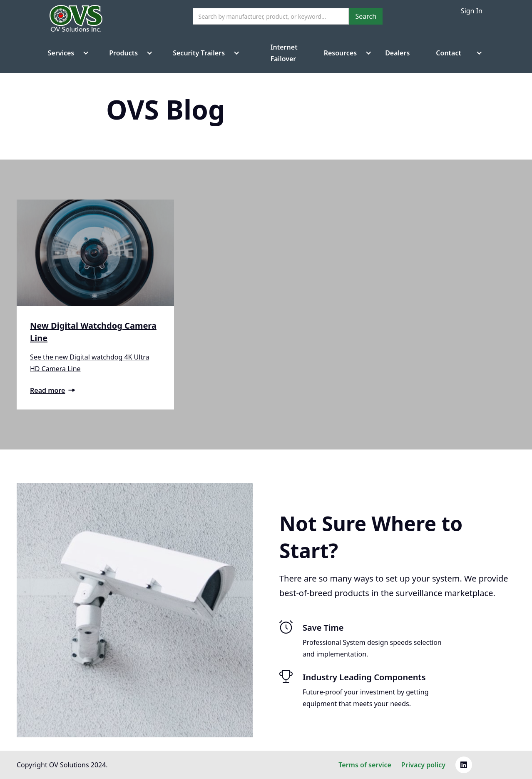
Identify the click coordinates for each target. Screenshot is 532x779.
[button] (65, 53)
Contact (449, 53)
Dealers (397, 53)
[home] (76, 21)
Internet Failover (275, 53)
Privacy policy (423, 765)
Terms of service (365, 765)
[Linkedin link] (464, 765)
